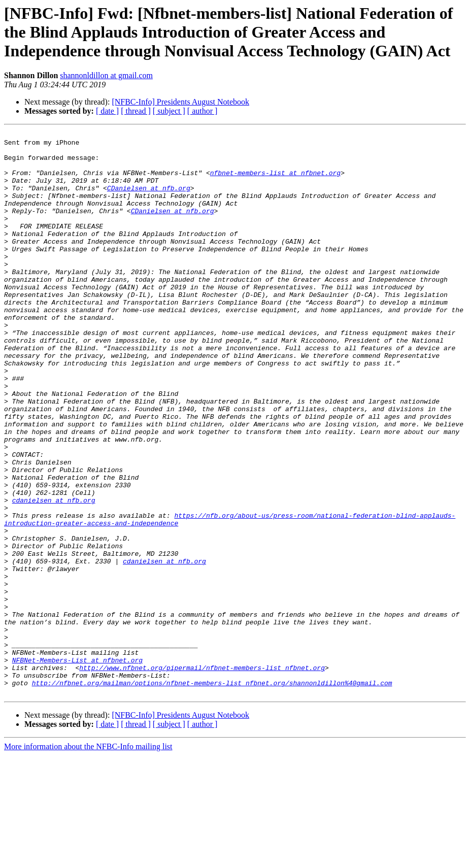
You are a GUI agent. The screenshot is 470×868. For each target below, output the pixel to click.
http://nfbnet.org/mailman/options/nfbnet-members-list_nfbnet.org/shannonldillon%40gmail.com (212, 794)
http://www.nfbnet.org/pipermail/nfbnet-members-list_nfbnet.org (202, 776)
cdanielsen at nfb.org (54, 575)
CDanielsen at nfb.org (149, 200)
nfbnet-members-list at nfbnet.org (275, 182)
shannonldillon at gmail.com (106, 75)
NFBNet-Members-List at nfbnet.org (77, 766)
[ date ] (107, 111)
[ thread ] (136, 111)
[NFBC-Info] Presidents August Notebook (180, 102)
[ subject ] (169, 111)
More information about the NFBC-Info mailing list (88, 859)
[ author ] (203, 111)
